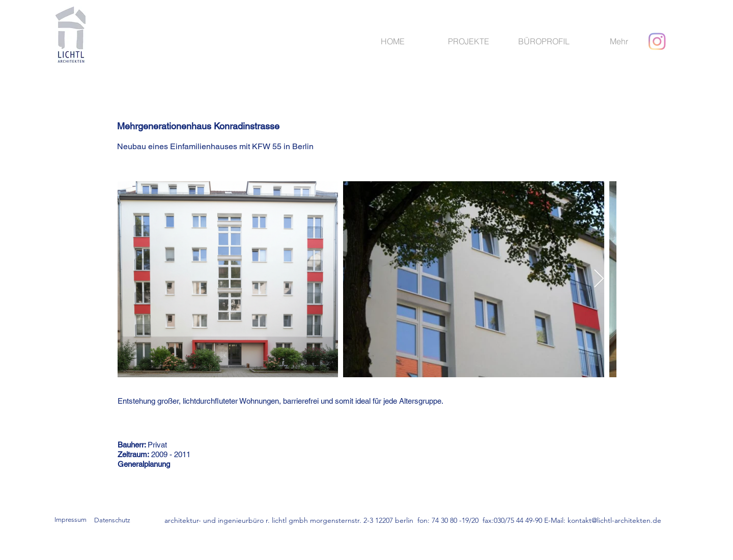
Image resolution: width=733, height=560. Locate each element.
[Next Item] (599, 279)
